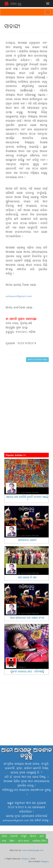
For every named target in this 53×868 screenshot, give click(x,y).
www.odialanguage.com (33, 850)
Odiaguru (22, 667)
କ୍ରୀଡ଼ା (42, 836)
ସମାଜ (4, 836)
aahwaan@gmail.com (19, 296)
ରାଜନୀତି (14, 836)
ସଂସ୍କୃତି (24, 836)
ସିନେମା (33, 836)
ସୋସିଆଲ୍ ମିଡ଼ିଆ (39, 841)
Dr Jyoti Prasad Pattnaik (28, 493)
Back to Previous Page (37, 360)
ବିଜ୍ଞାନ (12, 841)
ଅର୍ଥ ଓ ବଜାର (24, 841)
